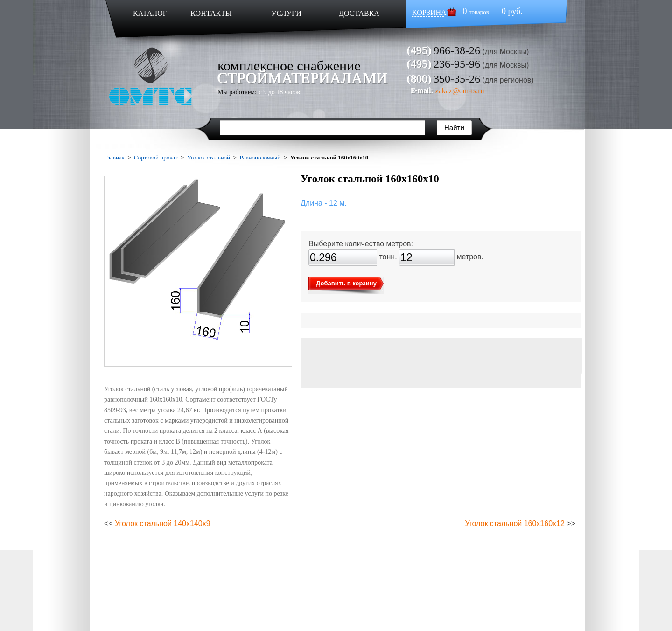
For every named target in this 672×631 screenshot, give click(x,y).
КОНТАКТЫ (211, 13)
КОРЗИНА (429, 12)
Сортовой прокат (156, 157)
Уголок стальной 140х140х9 (162, 524)
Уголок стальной (209, 157)
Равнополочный (260, 157)
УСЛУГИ (286, 13)
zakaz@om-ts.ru (460, 91)
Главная (114, 157)
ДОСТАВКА (359, 13)
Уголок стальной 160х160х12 (515, 524)
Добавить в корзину (346, 283)
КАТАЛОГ (150, 13)
